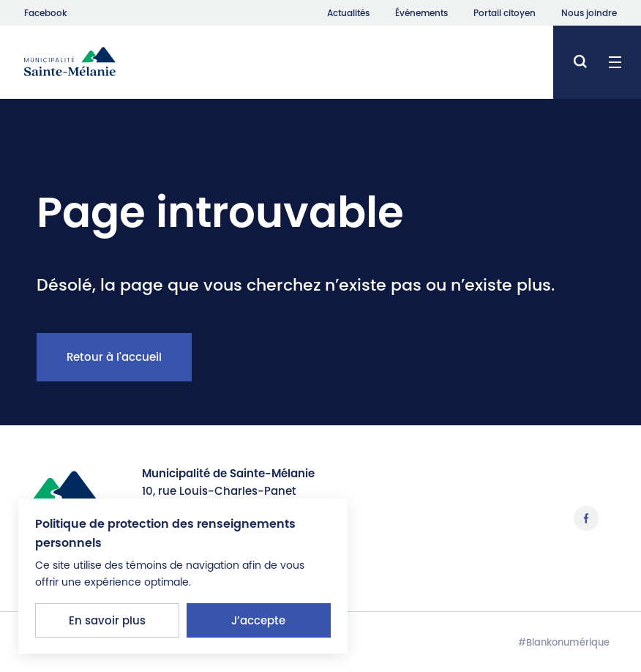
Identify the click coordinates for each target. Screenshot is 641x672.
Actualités (348, 13)
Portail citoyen (505, 13)
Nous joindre (589, 13)
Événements (421, 13)
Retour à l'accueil (114, 357)
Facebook (46, 13)
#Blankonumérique (564, 642)
